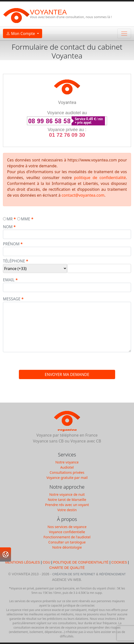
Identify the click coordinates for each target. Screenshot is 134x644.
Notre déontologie (67, 547)
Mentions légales (23, 562)
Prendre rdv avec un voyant (67, 505)
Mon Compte (21, 34)
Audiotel (67, 467)
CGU (46, 562)
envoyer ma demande (67, 374)
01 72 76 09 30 (67, 135)
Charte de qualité (67, 568)
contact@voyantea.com (83, 195)
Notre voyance (67, 462)
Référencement (112, 574)
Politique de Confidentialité (81, 562)
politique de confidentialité (100, 178)
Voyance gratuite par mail (67, 478)
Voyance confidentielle (67, 532)
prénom (11, 244)
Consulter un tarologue (67, 542)
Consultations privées (67, 472)
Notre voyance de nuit (67, 494)
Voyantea (48, 12)
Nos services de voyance (67, 527)
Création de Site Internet (74, 574)
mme (25, 219)
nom (8, 227)
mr (10, 219)
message (12, 299)
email (9, 280)
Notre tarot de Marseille (67, 500)
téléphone (14, 261)
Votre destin (67, 510)
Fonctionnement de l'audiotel (67, 537)
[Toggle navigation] (124, 34)
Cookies (119, 562)
